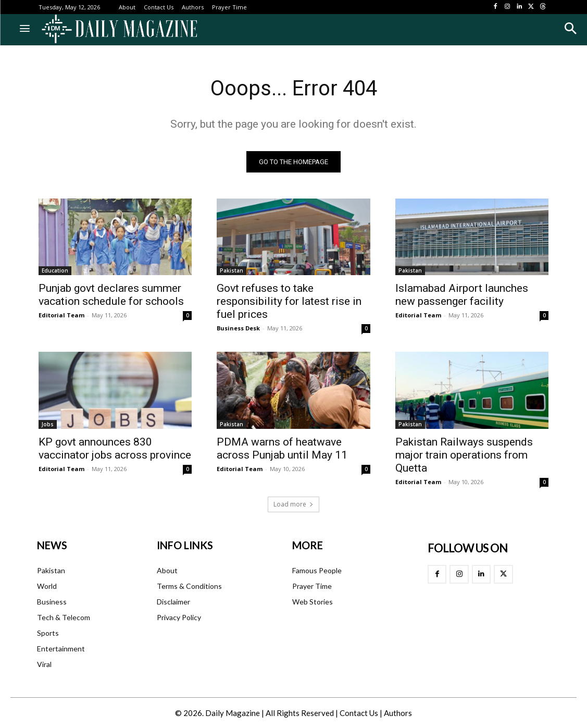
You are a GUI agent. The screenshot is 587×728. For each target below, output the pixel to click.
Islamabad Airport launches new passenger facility (462, 295)
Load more (293, 504)
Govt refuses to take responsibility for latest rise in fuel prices (289, 301)
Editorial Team (61, 315)
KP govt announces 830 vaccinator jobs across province (115, 448)
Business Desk (238, 328)
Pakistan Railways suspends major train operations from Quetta (464, 454)
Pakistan (232, 270)
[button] (570, 28)
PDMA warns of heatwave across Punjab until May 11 (282, 448)
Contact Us (359, 713)
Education (55, 270)
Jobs (48, 424)
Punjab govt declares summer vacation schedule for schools (111, 295)
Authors (398, 713)
